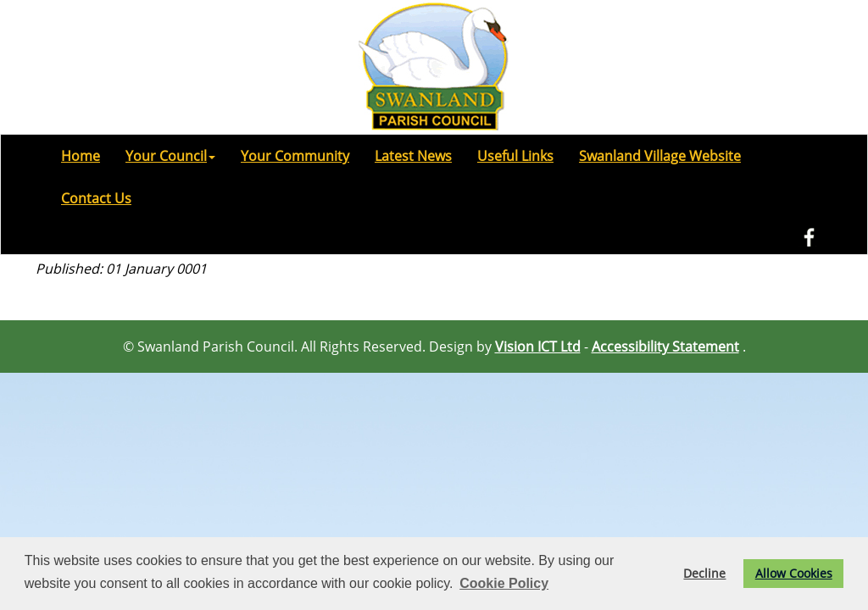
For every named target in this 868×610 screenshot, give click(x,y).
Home (81, 156)
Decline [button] (704, 573)
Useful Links (515, 156)
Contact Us (96, 198)
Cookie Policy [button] (504, 583)
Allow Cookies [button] (794, 573)
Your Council (170, 156)
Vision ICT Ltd (538, 347)
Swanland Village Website (660, 156)
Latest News (413, 156)
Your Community (295, 156)
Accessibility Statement (665, 347)
